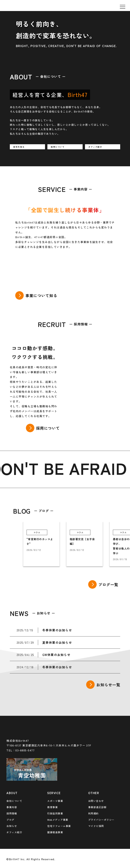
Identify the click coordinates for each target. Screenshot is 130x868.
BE (58, 468)
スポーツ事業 (55, 801)
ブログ (10, 820)
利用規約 (93, 813)
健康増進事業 (55, 832)
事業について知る (41, 295)
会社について (14, 801)
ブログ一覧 (108, 584)
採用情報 (12, 813)
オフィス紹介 (14, 832)
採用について (48, 428)
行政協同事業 (55, 813)
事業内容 (12, 807)
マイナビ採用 (96, 826)
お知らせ (12, 826)
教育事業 (52, 807)
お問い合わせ (96, 801)
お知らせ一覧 (108, 685)
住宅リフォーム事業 (59, 826)
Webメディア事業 (58, 820)
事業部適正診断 (97, 807)
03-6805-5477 (25, 750)
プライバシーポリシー (101, 820)
